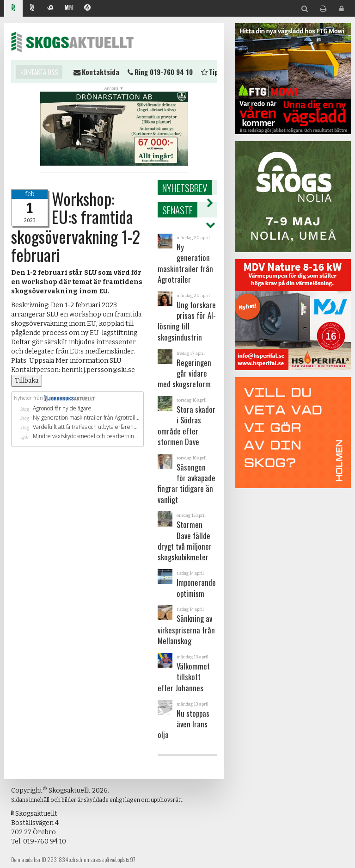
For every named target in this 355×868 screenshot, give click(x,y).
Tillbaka (27, 381)
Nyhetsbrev (185, 188)
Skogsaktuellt (72, 42)
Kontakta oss (39, 72)
